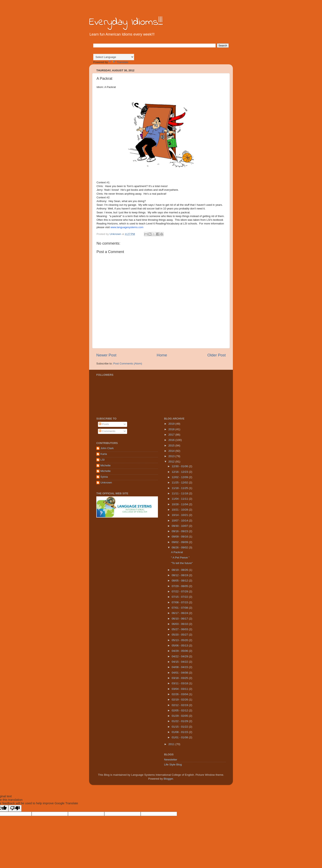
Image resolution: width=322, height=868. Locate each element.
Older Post (217, 355)
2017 (172, 435)
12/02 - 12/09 (180, 477)
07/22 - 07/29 (180, 591)
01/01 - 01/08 (180, 737)
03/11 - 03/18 (180, 683)
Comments (107, 431)
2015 (172, 446)
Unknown (106, 483)
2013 (172, 456)
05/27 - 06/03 (180, 629)
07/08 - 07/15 (180, 602)
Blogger (168, 779)
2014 (172, 451)
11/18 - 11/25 (180, 488)
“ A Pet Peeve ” (180, 558)
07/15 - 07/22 (180, 597)
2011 (172, 744)
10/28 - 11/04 (180, 504)
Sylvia (104, 477)
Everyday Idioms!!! (126, 22)
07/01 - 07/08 (180, 608)
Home (162, 355)
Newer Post (106, 355)
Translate (118, 62)
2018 (172, 429)
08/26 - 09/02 (180, 547)
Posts (104, 424)
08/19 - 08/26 (180, 570)
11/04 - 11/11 (180, 499)
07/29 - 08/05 (180, 586)
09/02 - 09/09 (180, 542)
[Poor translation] (15, 808)
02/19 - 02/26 (180, 700)
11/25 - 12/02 (180, 483)
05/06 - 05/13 (180, 646)
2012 (172, 462)
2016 (172, 440)
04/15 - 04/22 (180, 662)
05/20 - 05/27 (180, 635)
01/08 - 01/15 (180, 732)
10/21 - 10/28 (180, 510)
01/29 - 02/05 (180, 716)
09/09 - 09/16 (180, 537)
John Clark (107, 448)
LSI (102, 460)
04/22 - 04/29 (180, 656)
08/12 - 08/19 (180, 575)
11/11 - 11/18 (180, 493)
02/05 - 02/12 (180, 710)
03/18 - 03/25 (180, 678)
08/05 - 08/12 (180, 581)
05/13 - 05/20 (180, 640)
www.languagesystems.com (127, 227)
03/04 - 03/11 (180, 689)
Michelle (106, 465)
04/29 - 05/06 (180, 651)
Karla (104, 454)
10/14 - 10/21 (180, 515)
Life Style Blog (173, 765)
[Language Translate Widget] (114, 57)
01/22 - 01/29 (180, 721)
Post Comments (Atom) (128, 363)
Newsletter (171, 760)
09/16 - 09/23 (180, 531)
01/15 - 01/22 (180, 727)
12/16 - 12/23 (180, 472)
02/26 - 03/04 (180, 694)
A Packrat (177, 552)
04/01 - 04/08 (180, 673)
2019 (172, 424)
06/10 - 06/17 (180, 619)
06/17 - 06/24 (180, 613)
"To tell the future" (182, 563)
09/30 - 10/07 (180, 526)
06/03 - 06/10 (180, 624)
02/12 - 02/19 (180, 705)
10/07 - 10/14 (180, 521)
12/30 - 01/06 (180, 466)
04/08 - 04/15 (180, 667)
